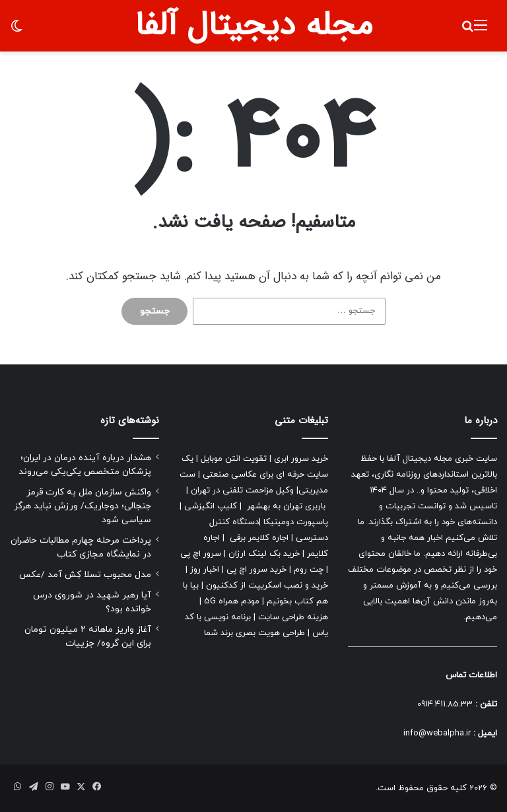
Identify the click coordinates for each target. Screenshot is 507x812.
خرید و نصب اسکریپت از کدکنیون (267, 586)
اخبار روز (205, 570)
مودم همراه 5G (232, 601)
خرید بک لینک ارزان (264, 554)
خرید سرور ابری (301, 459)
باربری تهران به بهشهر (286, 506)
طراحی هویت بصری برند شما (254, 633)
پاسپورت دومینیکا (296, 522)
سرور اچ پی (201, 554)
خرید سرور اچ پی (256, 570)
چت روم (309, 570)
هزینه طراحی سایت (293, 617)
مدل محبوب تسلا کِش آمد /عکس (85, 575)
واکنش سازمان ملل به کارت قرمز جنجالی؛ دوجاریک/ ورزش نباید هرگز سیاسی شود (83, 506)
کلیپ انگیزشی (211, 506)
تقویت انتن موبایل (234, 459)
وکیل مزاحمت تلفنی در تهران (242, 491)
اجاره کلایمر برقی (259, 538)
